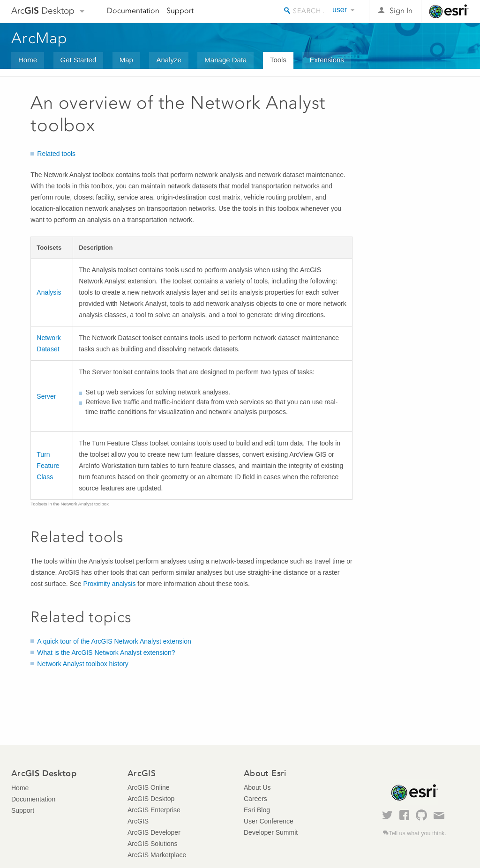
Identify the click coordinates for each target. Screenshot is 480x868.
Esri (449, 11)
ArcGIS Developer (154, 832)
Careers (255, 799)
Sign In (401, 11)
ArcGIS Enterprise (154, 810)
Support (180, 11)
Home (28, 60)
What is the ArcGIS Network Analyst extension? (106, 653)
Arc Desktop (43, 11)
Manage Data (225, 60)
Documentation (133, 11)
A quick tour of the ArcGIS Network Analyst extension (114, 641)
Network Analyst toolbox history (83, 664)
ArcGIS (138, 821)
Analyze (169, 60)
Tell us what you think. (417, 833)
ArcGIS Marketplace (157, 855)
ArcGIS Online (148, 787)
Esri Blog (257, 810)
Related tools (56, 154)
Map (126, 60)
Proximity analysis (109, 584)
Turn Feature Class (48, 466)
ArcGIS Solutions (153, 844)
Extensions (326, 60)
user (340, 10)
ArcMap (40, 38)
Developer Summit (271, 832)
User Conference (269, 821)
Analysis (49, 292)
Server (46, 396)
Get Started (79, 60)
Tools (278, 60)
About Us (257, 787)
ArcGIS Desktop (151, 799)
